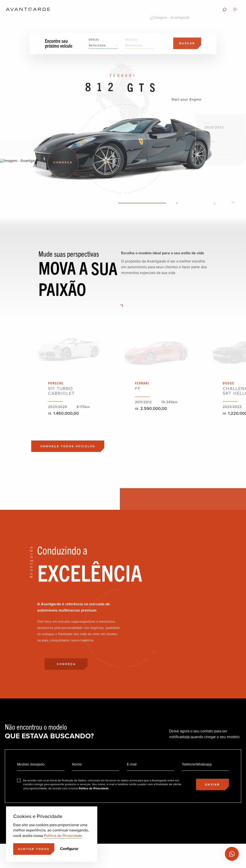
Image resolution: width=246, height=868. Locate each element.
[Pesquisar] (224, 10)
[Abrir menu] (235, 10)
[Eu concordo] (99, 785)
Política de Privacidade (63, 836)
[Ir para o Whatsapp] (232, 854)
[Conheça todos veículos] (68, 446)
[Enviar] (212, 785)
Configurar (69, 849)
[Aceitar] (34, 849)
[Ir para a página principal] (28, 10)
